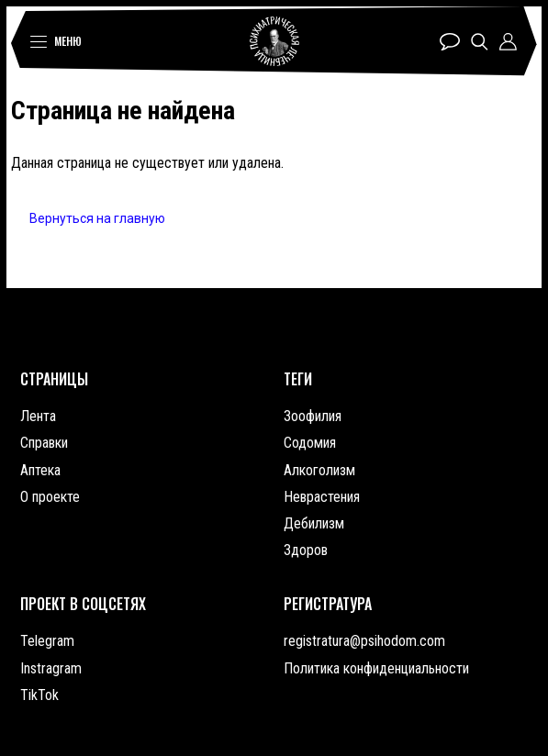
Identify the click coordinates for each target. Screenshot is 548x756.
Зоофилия (313, 416)
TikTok (39, 695)
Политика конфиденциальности (376, 668)
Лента (38, 416)
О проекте (50, 497)
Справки (44, 443)
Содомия (310, 443)
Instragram (51, 668)
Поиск (480, 42)
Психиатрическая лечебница (274, 41)
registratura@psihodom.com (364, 641)
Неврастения (322, 497)
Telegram (47, 641)
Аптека (40, 470)
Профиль (508, 42)
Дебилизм (314, 523)
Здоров (306, 550)
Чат (450, 42)
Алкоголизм (319, 470)
